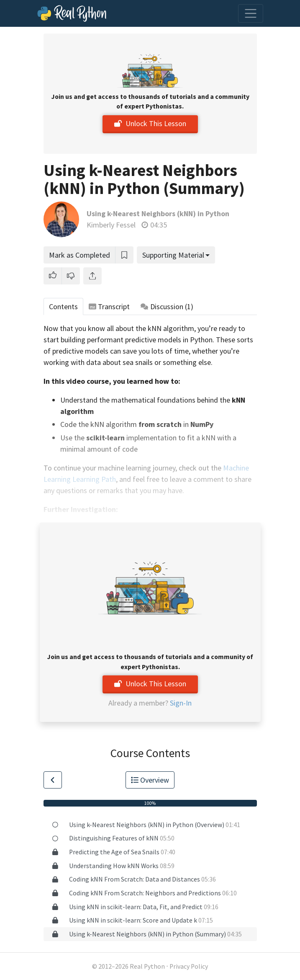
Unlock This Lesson (150, 123)
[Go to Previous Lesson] (53, 780)
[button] (53, 276)
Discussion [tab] (167, 306)
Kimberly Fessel (111, 225)
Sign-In (181, 703)
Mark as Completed (79, 255)
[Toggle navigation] (251, 13)
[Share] (92, 276)
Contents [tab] (63, 306)
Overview (150, 780)
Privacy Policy (189, 966)
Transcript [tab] (109, 306)
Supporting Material (173, 255)
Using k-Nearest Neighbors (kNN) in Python (158, 213)
